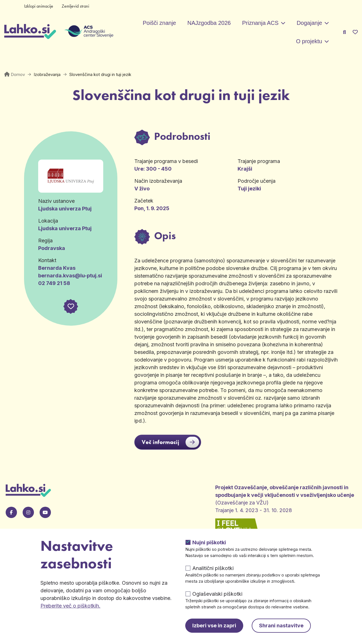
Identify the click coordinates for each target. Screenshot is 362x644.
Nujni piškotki (209, 542)
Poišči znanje (160, 23)
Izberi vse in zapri (214, 625)
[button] (71, 306)
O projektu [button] (309, 41)
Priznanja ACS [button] (260, 23)
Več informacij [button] (170, 442)
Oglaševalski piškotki (217, 594)
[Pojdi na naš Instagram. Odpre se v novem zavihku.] (28, 512)
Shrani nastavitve (281, 625)
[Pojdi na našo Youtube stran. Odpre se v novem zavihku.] (45, 512)
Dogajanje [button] (309, 23)
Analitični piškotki (213, 568)
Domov (18, 74)
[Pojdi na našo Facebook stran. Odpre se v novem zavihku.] (11, 512)
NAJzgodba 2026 (209, 23)
